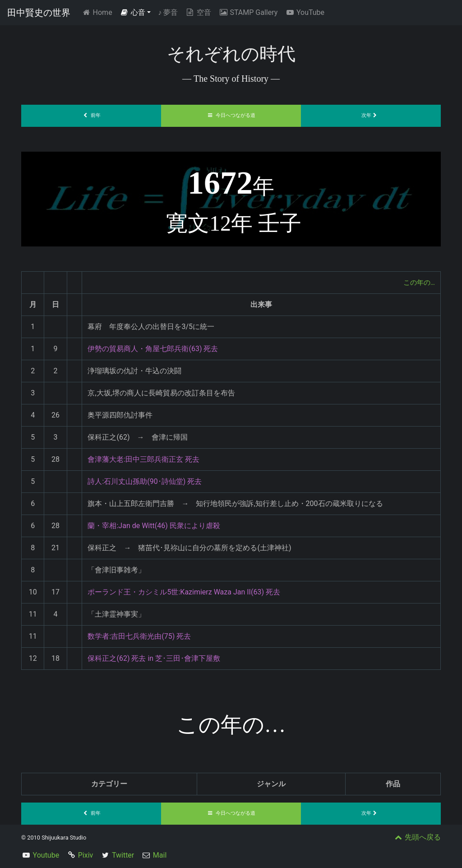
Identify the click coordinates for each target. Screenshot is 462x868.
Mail (160, 855)
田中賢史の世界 (39, 13)
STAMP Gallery (248, 12)
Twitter (123, 855)
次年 (371, 115)
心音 (133, 12)
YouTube (305, 12)
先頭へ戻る (417, 837)
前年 (91, 115)
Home (99, 12)
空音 (198, 12)
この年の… (418, 282)
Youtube (46, 855)
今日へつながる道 (231, 115)
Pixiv (86, 855)
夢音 (168, 12)
